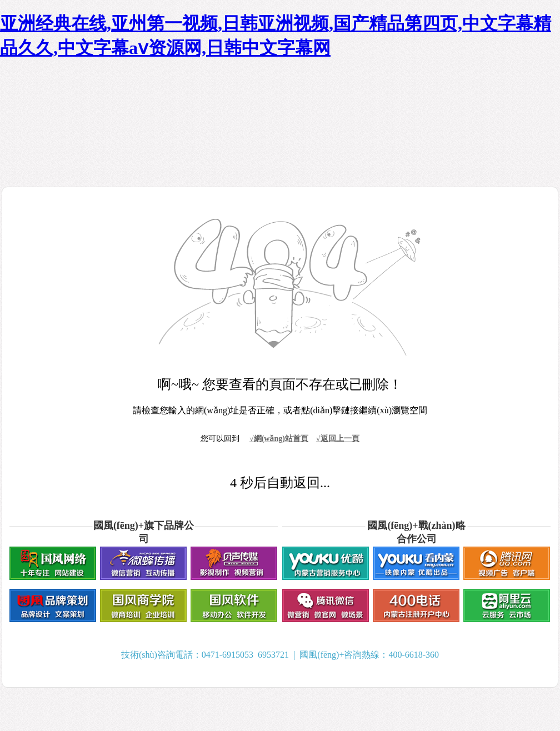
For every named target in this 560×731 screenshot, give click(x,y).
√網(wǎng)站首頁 (279, 439)
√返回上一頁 (338, 439)
